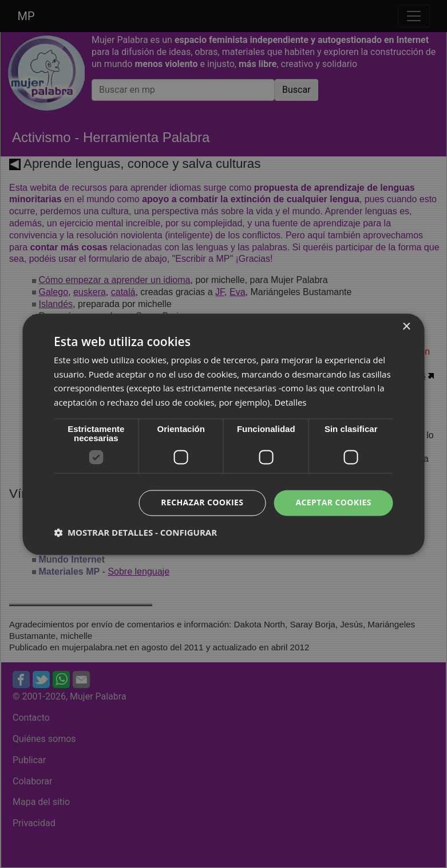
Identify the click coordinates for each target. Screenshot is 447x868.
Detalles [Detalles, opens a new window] (290, 403)
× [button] (406, 327)
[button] (135, 532)
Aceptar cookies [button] (333, 502)
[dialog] (223, 434)
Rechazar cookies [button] (202, 502)
